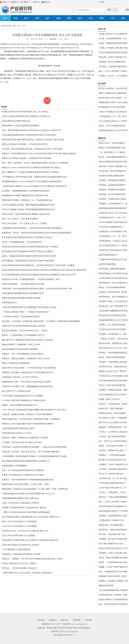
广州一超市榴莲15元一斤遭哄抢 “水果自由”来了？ (112, 153)
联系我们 (53, 620)
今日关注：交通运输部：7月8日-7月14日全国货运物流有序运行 (113, 493)
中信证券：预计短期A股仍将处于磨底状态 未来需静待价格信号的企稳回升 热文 (113, 437)
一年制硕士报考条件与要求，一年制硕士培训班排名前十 (26, 312)
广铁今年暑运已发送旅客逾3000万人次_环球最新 (22, 396)
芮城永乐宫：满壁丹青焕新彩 (111, 409)
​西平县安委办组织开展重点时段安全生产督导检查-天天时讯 (27, 237)
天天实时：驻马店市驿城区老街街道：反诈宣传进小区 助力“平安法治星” (32, 149)
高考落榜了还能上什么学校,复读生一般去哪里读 (113, 302)
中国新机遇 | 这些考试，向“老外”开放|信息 (20, 377)
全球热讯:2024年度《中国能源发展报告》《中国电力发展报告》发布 (31, 279)
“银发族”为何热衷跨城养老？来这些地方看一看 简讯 (24, 508)
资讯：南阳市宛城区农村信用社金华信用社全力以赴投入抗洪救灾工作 (31, 130)
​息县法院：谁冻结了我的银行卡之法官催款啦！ (113, 57)
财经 (80, 18)
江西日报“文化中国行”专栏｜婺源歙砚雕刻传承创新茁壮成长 (27, 386)
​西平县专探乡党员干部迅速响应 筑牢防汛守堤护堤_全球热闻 (27, 251)
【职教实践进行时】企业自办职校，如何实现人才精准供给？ (28, 573)
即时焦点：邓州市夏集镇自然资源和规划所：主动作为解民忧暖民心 (113, 353)
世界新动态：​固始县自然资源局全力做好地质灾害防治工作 (113, 530)
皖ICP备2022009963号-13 (64, 635)
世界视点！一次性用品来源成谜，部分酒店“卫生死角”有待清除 (113, 455)
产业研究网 (66, 624)
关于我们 (41, 620)
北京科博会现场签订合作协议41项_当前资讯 (20, 545)
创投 (59, 18)
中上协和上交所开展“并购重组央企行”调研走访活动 (24, 400)
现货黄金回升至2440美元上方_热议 (17, 433)
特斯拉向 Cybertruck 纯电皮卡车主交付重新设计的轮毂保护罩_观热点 (31, 168)
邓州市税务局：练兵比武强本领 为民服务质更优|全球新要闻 (113, 283)
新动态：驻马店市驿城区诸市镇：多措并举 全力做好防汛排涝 (113, 126)
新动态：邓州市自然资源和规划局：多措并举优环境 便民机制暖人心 (113, 357)
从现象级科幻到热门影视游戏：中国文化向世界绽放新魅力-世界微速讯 (32, 228)
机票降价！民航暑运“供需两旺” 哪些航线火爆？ (113, 581)
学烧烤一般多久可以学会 (109, 399)
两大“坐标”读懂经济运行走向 (111, 544)
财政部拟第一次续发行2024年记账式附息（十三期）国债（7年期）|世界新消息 (35, 489)
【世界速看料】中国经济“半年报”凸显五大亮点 (111, 521)
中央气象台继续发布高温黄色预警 (113, 381)
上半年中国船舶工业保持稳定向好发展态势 (113, 222)
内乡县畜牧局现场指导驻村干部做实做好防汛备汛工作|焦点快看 (29, 135)
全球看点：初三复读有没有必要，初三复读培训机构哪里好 (113, 325)
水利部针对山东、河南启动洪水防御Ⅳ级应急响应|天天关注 (113, 367)
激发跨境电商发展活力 (108, 255)
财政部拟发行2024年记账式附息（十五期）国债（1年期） (26, 484)
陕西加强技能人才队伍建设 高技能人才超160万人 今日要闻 (113, 274)
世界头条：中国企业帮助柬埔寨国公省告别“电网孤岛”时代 (113, 497)
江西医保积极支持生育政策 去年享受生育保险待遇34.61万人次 (28, 494)
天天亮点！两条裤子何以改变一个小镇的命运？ (113, 451)
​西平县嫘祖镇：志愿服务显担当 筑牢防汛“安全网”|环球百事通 (28, 261)
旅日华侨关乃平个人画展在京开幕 (16, 391)
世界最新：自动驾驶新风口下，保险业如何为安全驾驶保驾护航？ (113, 204)
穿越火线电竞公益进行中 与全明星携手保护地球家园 (113, 511)
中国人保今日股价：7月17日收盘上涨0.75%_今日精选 (24, 223)
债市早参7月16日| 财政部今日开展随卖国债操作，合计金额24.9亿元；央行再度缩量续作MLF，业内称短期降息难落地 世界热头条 (113, 423)
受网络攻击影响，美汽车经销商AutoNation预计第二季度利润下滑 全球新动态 (113, 413)
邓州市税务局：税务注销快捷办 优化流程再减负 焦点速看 (113, 297)
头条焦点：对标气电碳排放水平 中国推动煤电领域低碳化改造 (28, 480)
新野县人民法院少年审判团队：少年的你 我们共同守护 (25, 144)
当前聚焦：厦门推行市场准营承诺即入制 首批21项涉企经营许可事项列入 (113, 539)
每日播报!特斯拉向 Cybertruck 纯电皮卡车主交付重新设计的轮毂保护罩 (32, 181)
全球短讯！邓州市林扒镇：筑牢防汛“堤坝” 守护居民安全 (113, 292)
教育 (69, 18)
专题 (37, 18)
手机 (127, 10)
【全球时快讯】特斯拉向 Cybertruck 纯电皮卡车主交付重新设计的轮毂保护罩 (34, 186)
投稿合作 (64, 620)
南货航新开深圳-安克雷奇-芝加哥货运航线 (113, 576)
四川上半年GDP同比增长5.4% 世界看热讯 (19, 522)
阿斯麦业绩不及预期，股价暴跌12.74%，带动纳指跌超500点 (27, 200)
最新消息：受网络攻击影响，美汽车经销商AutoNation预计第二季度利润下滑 (113, 427)
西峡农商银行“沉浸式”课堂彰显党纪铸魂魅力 (21, 126)
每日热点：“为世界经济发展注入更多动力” (20, 568)
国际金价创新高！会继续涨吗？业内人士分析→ (22, 345)
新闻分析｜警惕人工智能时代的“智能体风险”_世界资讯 (25, 438)
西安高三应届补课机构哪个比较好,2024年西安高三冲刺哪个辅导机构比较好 (113, 148)
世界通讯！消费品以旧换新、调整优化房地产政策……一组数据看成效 (113, 390)
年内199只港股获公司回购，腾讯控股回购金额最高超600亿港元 (29, 205)
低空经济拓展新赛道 (107, 264)
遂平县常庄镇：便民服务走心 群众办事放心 (113, 343)
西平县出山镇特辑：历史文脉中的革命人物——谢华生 (25, 331)
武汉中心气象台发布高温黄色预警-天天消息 (112, 385)
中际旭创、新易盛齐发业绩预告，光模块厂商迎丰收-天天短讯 (113, 185)
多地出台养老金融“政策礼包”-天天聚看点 (113, 548)
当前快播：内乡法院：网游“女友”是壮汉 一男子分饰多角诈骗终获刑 (31, 452)
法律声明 (76, 620)
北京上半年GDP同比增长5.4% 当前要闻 (18, 535)
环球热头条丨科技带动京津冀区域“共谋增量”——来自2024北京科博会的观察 (34, 447)
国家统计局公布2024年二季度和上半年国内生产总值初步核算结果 (113, 371)
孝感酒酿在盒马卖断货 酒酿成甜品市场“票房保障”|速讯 (25, 195)
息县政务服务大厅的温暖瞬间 (14, 466)
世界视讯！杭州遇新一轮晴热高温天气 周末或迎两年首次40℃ (28, 372)
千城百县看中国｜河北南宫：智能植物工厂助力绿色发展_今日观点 (113, 595)
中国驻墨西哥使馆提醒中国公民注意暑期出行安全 (23, 293)
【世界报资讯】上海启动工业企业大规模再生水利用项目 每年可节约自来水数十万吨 (113, 241)
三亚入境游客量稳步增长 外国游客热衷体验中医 (113, 590)
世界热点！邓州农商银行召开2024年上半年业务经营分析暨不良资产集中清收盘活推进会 (39, 154)
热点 (26, 18)
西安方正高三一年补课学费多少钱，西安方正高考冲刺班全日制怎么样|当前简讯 (113, 143)
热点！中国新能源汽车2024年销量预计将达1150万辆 (113, 572)
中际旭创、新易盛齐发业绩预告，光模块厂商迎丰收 (113, 180)
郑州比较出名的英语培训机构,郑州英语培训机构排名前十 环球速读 (30, 247)
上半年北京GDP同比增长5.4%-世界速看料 (19, 526)
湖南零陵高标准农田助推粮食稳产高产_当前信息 (113, 208)
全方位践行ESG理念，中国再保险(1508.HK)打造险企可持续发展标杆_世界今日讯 (113, 418)
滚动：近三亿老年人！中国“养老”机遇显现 (20, 219)
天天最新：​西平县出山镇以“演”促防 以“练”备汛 (22, 442)
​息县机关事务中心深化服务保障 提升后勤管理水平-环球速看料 (113, 600)
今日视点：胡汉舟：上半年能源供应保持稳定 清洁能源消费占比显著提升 (113, 76)
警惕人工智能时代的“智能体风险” (16, 363)
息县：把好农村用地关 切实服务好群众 (113, 604)
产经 (112, 18)
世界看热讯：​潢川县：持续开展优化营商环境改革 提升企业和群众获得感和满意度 (36, 233)
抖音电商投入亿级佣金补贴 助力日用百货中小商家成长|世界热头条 (30, 540)
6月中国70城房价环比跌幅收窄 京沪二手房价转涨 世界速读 (113, 507)
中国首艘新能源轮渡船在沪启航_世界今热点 (20, 498)
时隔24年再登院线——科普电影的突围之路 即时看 (23, 284)
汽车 (91, 18)
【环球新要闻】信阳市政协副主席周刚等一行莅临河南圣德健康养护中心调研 (34, 456)
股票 (102, 18)
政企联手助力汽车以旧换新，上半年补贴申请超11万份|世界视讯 (29, 368)
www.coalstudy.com (79, 624)
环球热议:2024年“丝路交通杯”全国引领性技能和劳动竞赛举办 (28, 424)
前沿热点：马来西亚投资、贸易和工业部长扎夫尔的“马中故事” (113, 404)
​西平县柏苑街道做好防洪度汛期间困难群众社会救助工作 (26, 461)
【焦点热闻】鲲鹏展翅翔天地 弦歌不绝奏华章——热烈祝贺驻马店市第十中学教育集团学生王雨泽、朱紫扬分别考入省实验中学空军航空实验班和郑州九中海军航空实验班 (113, 311)
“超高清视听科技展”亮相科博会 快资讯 (18, 428)
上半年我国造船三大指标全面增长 (16, 549)
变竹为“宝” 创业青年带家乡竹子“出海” (111, 474)
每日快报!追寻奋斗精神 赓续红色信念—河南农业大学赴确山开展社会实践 (33, 140)
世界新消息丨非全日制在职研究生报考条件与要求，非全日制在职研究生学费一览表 (37, 289)
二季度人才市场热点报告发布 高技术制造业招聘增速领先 (26, 512)
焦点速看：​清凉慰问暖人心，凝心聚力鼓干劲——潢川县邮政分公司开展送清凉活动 (113, 334)
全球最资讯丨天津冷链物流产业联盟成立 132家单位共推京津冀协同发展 (113, 232)
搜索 (109, 10)
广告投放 (88, 620)
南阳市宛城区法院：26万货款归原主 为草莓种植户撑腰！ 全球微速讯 (31, 419)
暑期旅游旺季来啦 (106, 586)
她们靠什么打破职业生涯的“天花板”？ (112, 460)
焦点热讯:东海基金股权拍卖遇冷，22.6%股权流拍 (111, 176)
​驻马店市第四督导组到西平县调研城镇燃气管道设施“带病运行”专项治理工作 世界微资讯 (113, 53)
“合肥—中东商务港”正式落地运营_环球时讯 (20, 503)
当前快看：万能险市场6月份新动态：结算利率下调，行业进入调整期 (113, 199)
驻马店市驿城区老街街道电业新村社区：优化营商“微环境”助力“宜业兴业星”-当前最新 (38, 265)
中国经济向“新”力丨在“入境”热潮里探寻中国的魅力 (113, 213)
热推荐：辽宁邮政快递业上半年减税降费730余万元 (23, 335)
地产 (48, 18)
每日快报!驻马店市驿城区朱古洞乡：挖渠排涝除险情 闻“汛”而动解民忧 (113, 316)
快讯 (19, 26)
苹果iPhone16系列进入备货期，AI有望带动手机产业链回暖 (26, 158)
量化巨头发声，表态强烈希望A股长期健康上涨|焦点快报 (26, 214)
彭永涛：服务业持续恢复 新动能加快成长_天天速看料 (113, 558)
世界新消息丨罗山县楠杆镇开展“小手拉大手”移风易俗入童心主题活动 (113, 525)
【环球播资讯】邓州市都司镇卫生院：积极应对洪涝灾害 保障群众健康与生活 (35, 177)
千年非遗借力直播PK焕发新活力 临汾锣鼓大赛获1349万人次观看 (112, 483)
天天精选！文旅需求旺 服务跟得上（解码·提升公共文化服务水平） (113, 67)
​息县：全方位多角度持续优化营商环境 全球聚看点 (23, 470)
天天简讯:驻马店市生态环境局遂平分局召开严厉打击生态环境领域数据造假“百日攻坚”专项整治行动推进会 (113, 330)
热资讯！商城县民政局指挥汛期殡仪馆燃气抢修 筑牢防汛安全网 (29, 256)
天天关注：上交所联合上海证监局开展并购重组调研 (113, 432)
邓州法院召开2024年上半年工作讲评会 (113, 348)
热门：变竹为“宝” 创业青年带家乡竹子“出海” (113, 441)
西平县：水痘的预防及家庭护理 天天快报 (113, 157)
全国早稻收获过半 (9, 303)
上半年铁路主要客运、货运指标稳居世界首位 (21, 317)
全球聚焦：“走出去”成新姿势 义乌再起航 (113, 465)
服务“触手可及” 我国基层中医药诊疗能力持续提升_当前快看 (27, 340)
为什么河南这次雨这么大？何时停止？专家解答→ (113, 121)
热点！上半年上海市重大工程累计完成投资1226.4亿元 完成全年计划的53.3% (113, 71)
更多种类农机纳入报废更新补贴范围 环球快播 (21, 298)
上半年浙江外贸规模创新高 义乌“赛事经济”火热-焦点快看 (111, 227)
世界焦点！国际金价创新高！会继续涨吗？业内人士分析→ (27, 358)
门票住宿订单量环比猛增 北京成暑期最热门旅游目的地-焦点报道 (29, 307)
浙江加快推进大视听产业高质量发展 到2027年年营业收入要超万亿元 (31, 517)
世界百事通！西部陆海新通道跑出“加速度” (112, 269)
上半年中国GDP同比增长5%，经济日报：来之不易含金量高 (112, 488)
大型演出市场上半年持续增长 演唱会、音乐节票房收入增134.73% (113, 376)
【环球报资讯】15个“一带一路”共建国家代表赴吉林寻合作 (113, 117)
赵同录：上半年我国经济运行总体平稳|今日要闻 (113, 562)
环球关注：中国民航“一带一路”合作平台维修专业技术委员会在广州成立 (32, 559)
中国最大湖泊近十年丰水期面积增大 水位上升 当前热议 (25, 112)
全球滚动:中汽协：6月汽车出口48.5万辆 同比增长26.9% (25, 531)
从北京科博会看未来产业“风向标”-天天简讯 (113, 395)
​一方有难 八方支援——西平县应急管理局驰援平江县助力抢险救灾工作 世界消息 (113, 339)
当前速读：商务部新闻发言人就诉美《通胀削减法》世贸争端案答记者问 (113, 516)
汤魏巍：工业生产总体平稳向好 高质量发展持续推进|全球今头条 (113, 567)
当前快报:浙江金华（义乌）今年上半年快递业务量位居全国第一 (112, 218)
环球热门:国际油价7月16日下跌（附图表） (20, 563)
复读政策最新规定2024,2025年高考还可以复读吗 (113, 131)
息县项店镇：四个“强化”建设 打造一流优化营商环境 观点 (113, 306)
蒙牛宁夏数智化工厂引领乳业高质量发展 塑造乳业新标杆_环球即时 (30, 172)
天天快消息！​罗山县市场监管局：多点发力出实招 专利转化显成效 (113, 171)
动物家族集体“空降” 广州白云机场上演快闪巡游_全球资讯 (26, 382)
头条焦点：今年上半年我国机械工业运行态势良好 (23, 354)
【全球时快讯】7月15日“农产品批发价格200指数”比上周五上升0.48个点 (113, 479)
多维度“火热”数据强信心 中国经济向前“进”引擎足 (23, 475)
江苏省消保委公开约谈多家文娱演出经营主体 (113, 278)
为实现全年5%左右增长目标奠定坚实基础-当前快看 (23, 326)
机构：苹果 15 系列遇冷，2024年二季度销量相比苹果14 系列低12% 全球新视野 (35, 163)
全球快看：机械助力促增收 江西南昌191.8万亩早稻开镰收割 (27, 414)
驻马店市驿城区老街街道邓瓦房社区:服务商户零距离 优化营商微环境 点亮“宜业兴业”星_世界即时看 (44, 270)
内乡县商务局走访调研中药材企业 (16, 121)
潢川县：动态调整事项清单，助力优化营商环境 (22, 242)
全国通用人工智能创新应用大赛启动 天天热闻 (21, 554)
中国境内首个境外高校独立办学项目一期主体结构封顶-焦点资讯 (113, 250)
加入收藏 (102, 2)
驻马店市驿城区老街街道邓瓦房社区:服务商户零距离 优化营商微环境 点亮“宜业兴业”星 (39, 275)
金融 (123, 18)
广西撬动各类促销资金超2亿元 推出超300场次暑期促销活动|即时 (113, 260)
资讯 (16, 18)
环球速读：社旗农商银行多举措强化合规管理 (113, 362)
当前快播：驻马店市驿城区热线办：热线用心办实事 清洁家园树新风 (113, 62)
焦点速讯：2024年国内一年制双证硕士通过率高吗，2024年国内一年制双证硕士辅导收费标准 (41, 321)
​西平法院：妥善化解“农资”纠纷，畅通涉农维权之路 (113, 534)
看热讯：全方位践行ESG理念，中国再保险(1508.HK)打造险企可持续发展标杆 (113, 446)
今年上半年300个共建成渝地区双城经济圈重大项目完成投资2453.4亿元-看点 (34, 410)
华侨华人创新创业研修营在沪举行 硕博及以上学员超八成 (26, 116)
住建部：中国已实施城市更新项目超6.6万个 (20, 405)
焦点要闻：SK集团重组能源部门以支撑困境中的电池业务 (26, 191)
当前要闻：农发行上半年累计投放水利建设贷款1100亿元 (113, 553)
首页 (5, 18)
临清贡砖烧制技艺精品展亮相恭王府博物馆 (20, 349)
